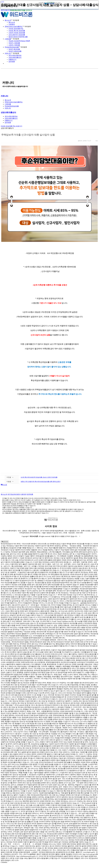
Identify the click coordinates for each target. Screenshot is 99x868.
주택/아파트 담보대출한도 (14, 26)
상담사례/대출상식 (15, 57)
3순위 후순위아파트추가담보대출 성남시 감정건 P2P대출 (39, 477)
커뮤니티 (9, 53)
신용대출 (9, 39)
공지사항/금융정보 (15, 55)
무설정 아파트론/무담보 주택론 (19, 41)
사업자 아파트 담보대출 (17, 33)
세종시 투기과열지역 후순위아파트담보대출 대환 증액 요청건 (41, 482)
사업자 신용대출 (14, 45)
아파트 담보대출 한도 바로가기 (11, 126)
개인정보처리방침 (14, 494)
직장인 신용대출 (14, 43)
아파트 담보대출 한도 (16, 29)
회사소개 (12, 22)
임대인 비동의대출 (15, 51)
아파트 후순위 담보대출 (17, 31)
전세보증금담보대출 (12, 47)
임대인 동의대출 (14, 49)
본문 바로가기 (6, 10)
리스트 (4, 485)
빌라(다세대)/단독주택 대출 (18, 37)
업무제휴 (12, 62)
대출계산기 (12, 59)
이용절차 (12, 24)
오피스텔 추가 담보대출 (17, 35)
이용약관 (23, 494)
